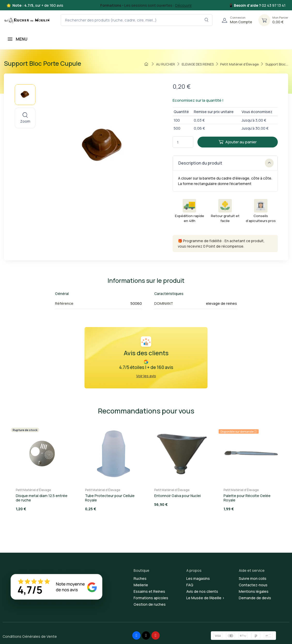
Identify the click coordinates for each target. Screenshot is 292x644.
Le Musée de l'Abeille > (205, 598)
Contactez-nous (253, 585)
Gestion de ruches (150, 604)
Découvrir (183, 5)
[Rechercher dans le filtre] (207, 20)
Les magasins (198, 578)
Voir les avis (146, 376)
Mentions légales (254, 591)
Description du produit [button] (226, 163)
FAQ (190, 585)
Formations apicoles (151, 598)
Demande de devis (255, 598)
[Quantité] (183, 142)
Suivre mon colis (253, 578)
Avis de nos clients (202, 591)
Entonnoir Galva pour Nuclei (178, 496)
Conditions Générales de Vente (30, 636)
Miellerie (141, 585)
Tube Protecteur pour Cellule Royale (110, 498)
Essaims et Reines (149, 591)
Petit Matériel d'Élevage (33, 490)
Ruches (140, 578)
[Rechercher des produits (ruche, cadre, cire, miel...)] (137, 20)
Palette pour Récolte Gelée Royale (247, 498)
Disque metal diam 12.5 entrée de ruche (42, 498)
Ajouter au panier (238, 142)
